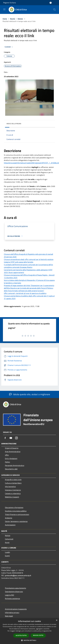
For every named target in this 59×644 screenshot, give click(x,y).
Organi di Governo (12, 448)
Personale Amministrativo (15, 465)
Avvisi (7, 542)
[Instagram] (16, 438)
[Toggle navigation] (4, 9)
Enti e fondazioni (11, 458)
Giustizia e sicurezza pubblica (16, 511)
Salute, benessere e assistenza (16, 521)
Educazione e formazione (14, 507)
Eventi (7, 556)
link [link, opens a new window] (50, 631)
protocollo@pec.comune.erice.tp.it (18, 575)
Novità (13, 19)
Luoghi (7, 552)
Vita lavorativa (10, 487)
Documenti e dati (11, 469)
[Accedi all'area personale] (51, 3)
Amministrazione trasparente (16, 609)
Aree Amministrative (13, 452)
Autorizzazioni (10, 525)
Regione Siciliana (10, 3)
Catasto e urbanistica (13, 493)
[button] (30, 640)
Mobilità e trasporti (12, 497)
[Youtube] (11, 438)
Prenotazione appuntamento (15, 588)
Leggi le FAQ (10, 595)
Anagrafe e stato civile (13, 480)
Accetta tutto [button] (21, 635)
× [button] (57, 620)
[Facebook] (5, 438)
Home (5, 19)
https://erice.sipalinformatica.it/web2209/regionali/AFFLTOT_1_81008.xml (31, 163)
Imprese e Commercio (13, 490)
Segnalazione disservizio (14, 592)
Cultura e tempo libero (13, 483)
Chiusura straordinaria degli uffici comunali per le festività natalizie (29, 259)
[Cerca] (54, 10)
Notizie (20, 19)
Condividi (9, 47)
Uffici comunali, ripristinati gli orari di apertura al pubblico (25, 293)
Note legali (9, 616)
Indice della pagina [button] (14, 124)
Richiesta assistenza (12, 598)
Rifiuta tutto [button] (38, 635)
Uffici (7, 455)
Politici (7, 462)
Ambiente (9, 518)
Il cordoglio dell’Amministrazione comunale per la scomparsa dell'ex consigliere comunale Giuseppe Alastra (28, 266)
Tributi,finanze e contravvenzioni (17, 514)
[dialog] (29, 631)
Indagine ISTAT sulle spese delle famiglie (19, 262)
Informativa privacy (12, 613)
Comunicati (9, 539)
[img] (51, 123)
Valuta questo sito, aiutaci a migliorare (30, 394)
